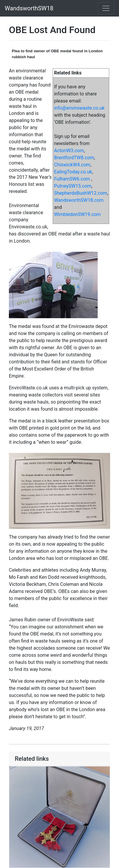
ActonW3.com (69, 151)
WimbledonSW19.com (77, 214)
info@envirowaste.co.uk (79, 108)
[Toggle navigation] (106, 8)
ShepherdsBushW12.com (80, 193)
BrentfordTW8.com (74, 158)
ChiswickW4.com (72, 165)
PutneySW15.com (73, 186)
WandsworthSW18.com (79, 200)
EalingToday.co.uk (73, 172)
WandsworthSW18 (29, 8)
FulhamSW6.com (72, 179)
